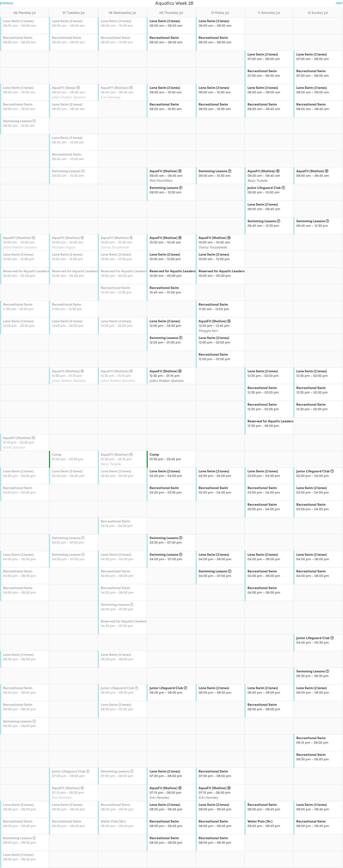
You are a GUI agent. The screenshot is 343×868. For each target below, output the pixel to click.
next (339, 3)
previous (6, 3)
